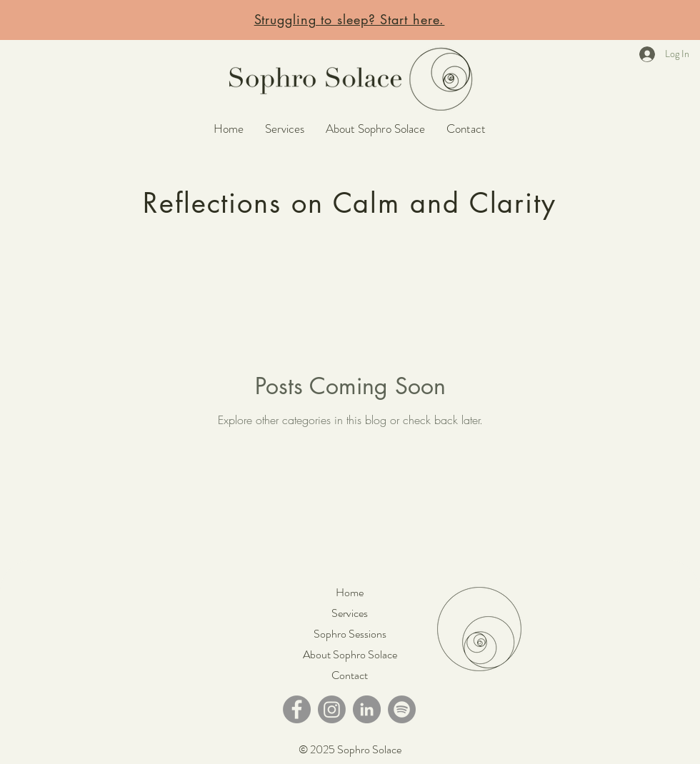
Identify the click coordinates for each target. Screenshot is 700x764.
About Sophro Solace (350, 654)
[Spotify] (402, 709)
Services (350, 613)
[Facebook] (297, 709)
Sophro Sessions (350, 634)
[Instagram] (332, 709)
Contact (350, 675)
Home (350, 592)
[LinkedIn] (367, 709)
